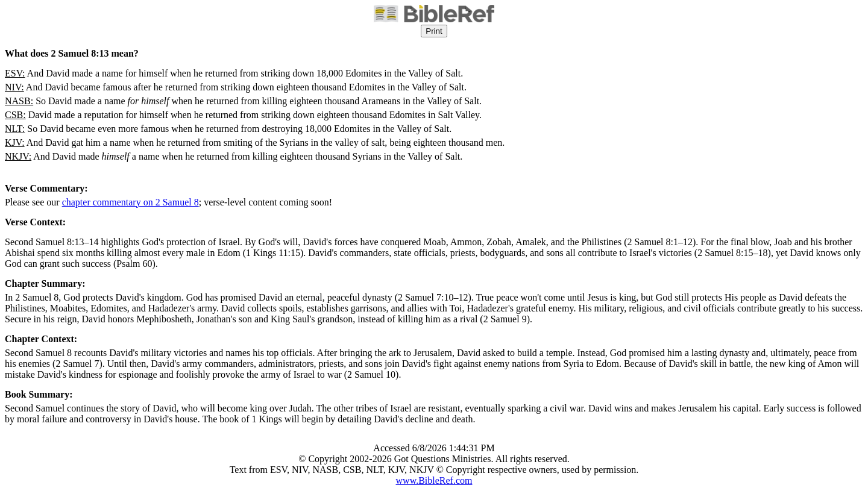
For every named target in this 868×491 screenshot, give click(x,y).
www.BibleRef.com (434, 480)
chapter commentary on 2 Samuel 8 (131, 202)
